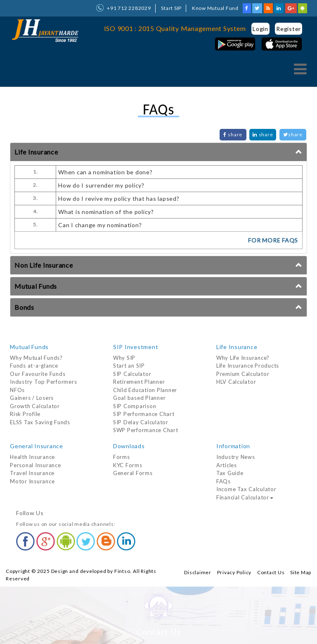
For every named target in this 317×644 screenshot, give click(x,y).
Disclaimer (198, 572)
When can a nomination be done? (105, 172)
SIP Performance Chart (144, 414)
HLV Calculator (236, 382)
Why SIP (124, 358)
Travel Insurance (32, 473)
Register (289, 29)
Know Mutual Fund (215, 8)
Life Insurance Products (248, 366)
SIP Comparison (135, 406)
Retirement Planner (139, 382)
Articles (227, 465)
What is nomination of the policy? (106, 212)
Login (260, 29)
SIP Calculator (132, 374)
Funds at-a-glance (34, 366)
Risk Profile (25, 414)
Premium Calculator (243, 374)
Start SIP (171, 8)
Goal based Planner (140, 398)
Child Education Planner (145, 390)
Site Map (301, 572)
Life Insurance (36, 152)
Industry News (236, 457)
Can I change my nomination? (100, 225)
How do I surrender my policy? (101, 185)
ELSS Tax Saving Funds (40, 422)
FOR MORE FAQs (273, 240)
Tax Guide (230, 473)
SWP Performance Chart (146, 430)
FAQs (224, 481)
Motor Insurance (32, 481)
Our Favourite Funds (38, 374)
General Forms (133, 473)
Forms (122, 457)
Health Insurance (32, 457)
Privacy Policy (234, 572)
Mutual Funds (36, 286)
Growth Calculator (35, 406)
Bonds (24, 307)
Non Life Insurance (44, 265)
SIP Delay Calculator (141, 422)
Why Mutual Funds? (36, 358)
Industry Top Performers (43, 382)
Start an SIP (129, 366)
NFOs (17, 390)
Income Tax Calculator (246, 489)
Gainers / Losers (32, 398)
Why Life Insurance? (243, 358)
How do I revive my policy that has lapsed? (119, 198)
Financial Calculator (245, 497)
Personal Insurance (35, 465)
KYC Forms (128, 465)
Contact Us (271, 572)
